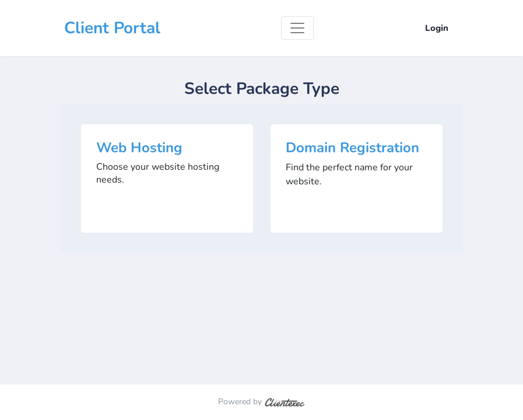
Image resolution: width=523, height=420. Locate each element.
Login (437, 28)
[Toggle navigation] (297, 28)
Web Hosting (139, 148)
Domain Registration (352, 148)
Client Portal (112, 28)
